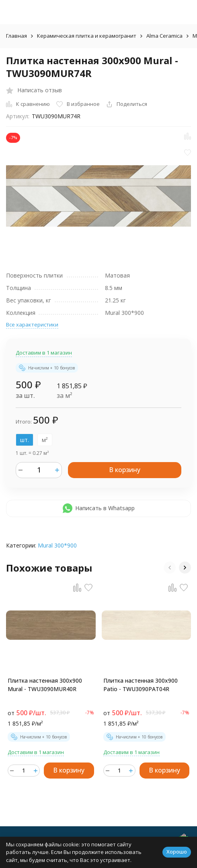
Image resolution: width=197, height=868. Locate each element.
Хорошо (177, 852)
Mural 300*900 (57, 545)
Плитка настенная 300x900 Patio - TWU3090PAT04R (141, 685)
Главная (16, 36)
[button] (170, 568)
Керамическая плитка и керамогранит (87, 36)
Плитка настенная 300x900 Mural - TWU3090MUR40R (45, 685)
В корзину (125, 470)
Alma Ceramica (164, 36)
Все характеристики (32, 324)
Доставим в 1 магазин (44, 353)
